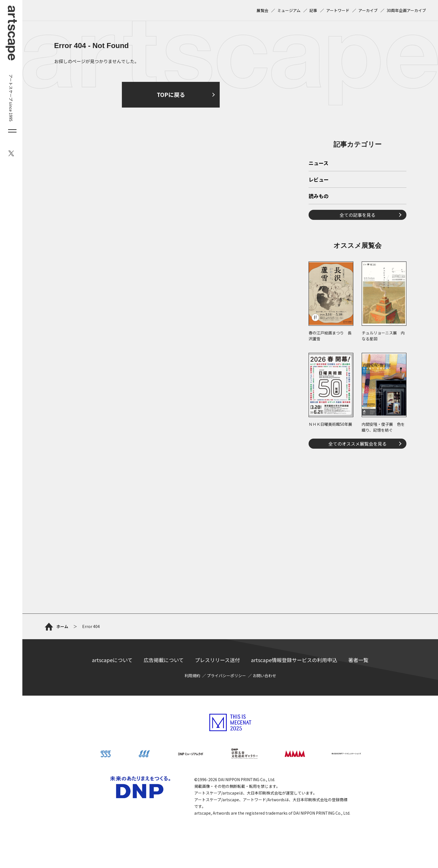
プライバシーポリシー (226, 676)
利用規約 (192, 676)
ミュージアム (289, 10)
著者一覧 (358, 660)
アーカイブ (368, 10)
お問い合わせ (264, 676)
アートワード (338, 10)
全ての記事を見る (357, 215)
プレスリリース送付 (217, 660)
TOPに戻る (171, 95)
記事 (313, 10)
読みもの (319, 196)
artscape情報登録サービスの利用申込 (294, 660)
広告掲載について (164, 660)
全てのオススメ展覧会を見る (357, 444)
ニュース (319, 163)
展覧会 (262, 10)
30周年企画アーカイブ (406, 10)
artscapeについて (112, 660)
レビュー (319, 180)
